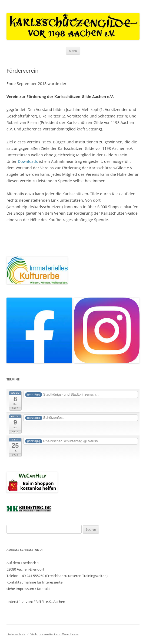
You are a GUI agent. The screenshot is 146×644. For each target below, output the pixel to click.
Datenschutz (16, 634)
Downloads (28, 161)
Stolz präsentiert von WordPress (54, 634)
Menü (73, 51)
